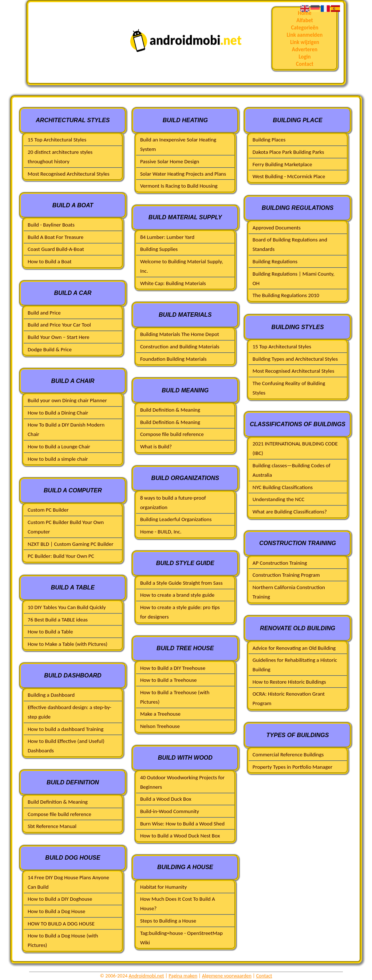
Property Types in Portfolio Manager (292, 767)
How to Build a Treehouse (169, 680)
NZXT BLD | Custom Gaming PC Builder (70, 544)
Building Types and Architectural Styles (295, 359)
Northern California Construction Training (289, 592)
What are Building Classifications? (290, 512)
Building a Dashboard (51, 695)
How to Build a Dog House (56, 911)
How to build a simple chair (58, 459)
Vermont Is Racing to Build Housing (179, 186)
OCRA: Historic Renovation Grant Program (289, 699)
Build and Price (44, 313)
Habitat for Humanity (163, 887)
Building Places (269, 140)
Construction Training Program (286, 575)
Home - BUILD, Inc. (161, 532)
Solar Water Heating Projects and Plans (183, 174)
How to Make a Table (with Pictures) (68, 644)
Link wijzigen (305, 42)
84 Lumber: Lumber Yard (167, 237)
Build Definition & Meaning (58, 802)
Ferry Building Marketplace (282, 164)
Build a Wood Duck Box (166, 799)
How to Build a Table (50, 632)
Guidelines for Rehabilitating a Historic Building (295, 665)
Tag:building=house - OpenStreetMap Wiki (181, 938)
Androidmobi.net (147, 976)
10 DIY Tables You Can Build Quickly (67, 607)
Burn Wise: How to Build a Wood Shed (182, 824)
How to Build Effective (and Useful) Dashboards (66, 746)
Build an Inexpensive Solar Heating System (178, 144)
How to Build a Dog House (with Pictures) (63, 940)
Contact (305, 64)
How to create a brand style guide (177, 595)
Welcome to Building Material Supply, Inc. (182, 266)
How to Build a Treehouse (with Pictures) (175, 697)
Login (304, 57)
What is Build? (156, 447)
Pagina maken (183, 976)
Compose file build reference (60, 814)
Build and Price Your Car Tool (59, 325)
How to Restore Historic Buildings (289, 682)
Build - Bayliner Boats (51, 225)
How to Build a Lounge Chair (59, 447)
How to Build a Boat (50, 261)
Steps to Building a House (168, 921)
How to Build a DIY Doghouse (60, 899)
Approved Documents (277, 228)
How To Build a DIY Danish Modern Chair (66, 429)
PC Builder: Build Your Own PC (61, 556)
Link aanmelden (305, 35)
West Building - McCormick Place (289, 176)
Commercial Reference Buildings (288, 755)
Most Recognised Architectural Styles (69, 174)
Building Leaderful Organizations (176, 519)
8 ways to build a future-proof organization (173, 503)
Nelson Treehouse (160, 726)
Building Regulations (275, 261)
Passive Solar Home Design (170, 161)
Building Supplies (159, 249)
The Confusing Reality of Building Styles (289, 388)
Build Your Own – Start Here (58, 337)
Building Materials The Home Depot (180, 334)
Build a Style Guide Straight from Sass (181, 583)
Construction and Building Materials (180, 347)
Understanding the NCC (279, 499)
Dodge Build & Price (50, 349)
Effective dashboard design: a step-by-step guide (70, 712)
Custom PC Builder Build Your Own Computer (66, 527)
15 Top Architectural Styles (57, 140)
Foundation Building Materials (173, 359)
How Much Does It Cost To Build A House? (178, 904)
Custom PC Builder (48, 510)
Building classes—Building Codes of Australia (292, 470)
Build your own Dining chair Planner (67, 400)
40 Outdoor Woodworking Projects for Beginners (182, 782)
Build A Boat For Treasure (56, 237)
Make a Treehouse (160, 714)
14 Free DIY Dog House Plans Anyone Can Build (68, 882)
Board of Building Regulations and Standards (290, 244)
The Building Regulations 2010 (286, 295)
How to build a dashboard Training (66, 729)
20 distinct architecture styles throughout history (60, 157)
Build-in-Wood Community (170, 811)
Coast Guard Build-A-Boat (56, 249)
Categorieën (304, 28)
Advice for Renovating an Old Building (294, 648)
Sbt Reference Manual (52, 826)
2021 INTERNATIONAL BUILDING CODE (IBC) (295, 448)
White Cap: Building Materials (173, 283)
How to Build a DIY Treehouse (173, 668)
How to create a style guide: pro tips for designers (180, 612)
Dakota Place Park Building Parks (288, 152)
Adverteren (305, 49)
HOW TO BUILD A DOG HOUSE (61, 924)
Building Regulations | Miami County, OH (294, 279)
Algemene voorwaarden (227, 976)
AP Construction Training (280, 563)
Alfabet (304, 20)
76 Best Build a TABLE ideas (58, 620)
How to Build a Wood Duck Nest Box (180, 836)
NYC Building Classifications (283, 487)
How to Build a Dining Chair (58, 413)
